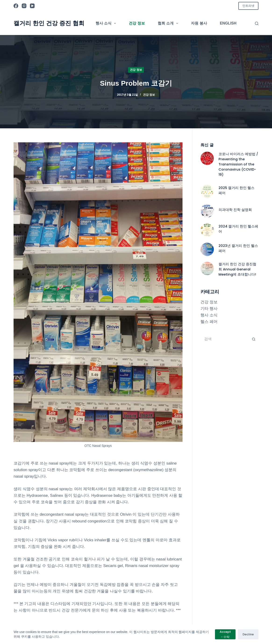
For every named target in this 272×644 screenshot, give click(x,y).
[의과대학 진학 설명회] (207, 211)
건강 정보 (137, 23)
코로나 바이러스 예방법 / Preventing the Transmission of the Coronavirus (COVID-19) (238, 164)
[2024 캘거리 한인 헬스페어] (207, 230)
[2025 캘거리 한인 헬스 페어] (207, 191)
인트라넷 (248, 6)
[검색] (257, 23)
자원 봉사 (199, 23)
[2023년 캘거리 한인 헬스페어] (207, 249)
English (228, 23)
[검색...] (225, 339)
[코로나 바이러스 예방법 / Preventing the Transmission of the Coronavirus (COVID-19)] (207, 158)
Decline (248, 634)
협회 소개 (169, 23)
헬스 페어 (209, 322)
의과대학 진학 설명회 (235, 210)
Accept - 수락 (225, 634)
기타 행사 (209, 309)
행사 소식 (107, 23)
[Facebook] (16, 6)
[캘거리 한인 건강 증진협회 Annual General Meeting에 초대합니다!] (207, 268)
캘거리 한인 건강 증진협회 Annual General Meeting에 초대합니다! (237, 269)
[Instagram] (24, 6)
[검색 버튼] (254, 339)
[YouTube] (32, 6)
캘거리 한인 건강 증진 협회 (49, 23)
